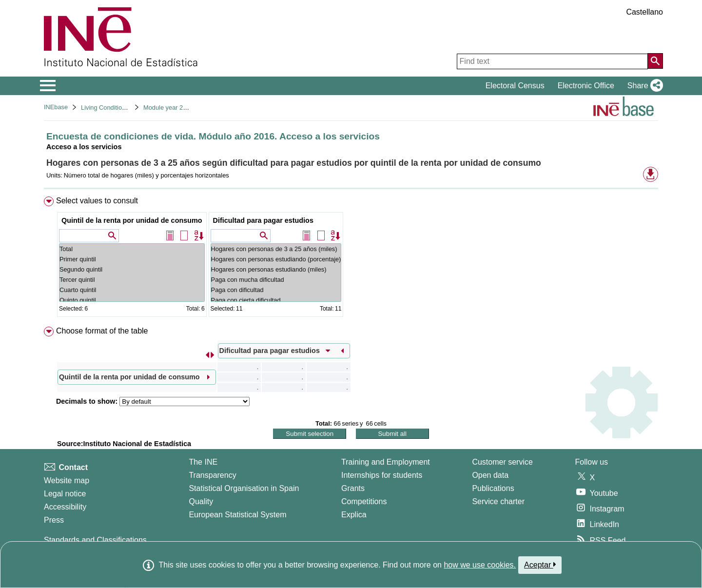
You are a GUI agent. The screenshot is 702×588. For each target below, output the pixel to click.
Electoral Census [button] (515, 86)
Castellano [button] (644, 12)
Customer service (502, 462)
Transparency (212, 475)
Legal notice (65, 494)
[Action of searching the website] (655, 61)
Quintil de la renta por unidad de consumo (132, 220)
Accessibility (65, 507)
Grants (353, 488)
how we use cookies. (480, 565)
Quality (201, 501)
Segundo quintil (132, 269)
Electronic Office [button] (586, 86)
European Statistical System (237, 515)
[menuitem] (351, 259)
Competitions (364, 501)
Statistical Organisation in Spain (244, 488)
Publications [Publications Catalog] (493, 488)
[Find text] (552, 61)
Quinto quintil (132, 300)
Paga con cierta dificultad (276, 300)
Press (54, 520)
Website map (67, 480)
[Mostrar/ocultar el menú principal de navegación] (48, 86)
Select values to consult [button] (97, 201)
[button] (643, 86)
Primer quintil (132, 259)
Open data (490, 475)
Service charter (498, 501)
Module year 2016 (168, 108)
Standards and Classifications (95, 540)
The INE (203, 462)
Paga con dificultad (276, 290)
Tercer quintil (132, 280)
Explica (354, 515)
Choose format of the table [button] (102, 331)
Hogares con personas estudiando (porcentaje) (276, 259)
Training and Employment (386, 462)
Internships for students (382, 475)
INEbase (56, 107)
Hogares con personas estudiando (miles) (276, 269)
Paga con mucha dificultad (276, 280)
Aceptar (540, 565)
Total (132, 249)
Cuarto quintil (132, 290)
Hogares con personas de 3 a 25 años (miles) (276, 249)
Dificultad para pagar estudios (263, 220)
